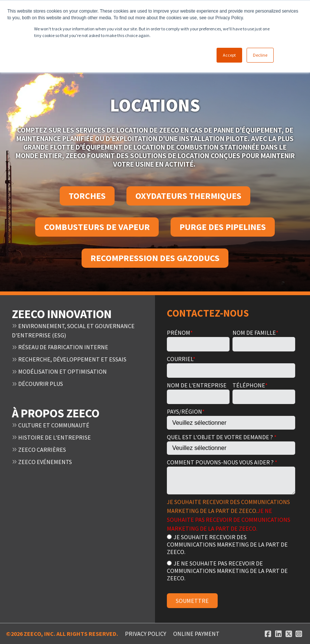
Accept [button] (229, 55)
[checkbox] (231, 557)
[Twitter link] (289, 634)
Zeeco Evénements (42, 458)
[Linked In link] (278, 634)
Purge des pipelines (223, 227)
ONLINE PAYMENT (196, 634)
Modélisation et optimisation (59, 370)
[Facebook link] (268, 634)
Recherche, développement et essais (69, 358)
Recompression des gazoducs (155, 258)
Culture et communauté (51, 423)
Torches (87, 196)
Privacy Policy (146, 634)
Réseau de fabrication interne (60, 347)
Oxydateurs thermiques (188, 196)
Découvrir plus (37, 382)
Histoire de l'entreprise (51, 435)
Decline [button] (260, 55)
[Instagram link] (299, 634)
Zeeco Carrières (39, 447)
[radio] (231, 544)
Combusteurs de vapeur (97, 227)
